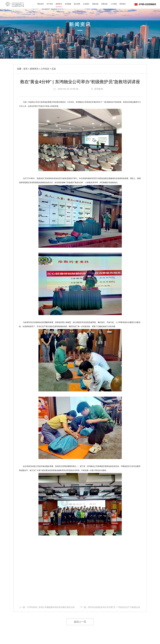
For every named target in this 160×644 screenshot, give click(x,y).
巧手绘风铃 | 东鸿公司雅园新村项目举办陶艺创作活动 (51, 607)
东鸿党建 (68, 4)
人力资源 (114, 4)
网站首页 (41, 4)
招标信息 (95, 4)
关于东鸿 (50, 4)
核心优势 (77, 4)
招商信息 (104, 4)
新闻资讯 (59, 4)
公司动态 (45, 69)
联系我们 (123, 4)
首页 (25, 69)
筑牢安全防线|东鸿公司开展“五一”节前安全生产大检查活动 (114, 607)
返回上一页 (80, 622)
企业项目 (86, 4)
